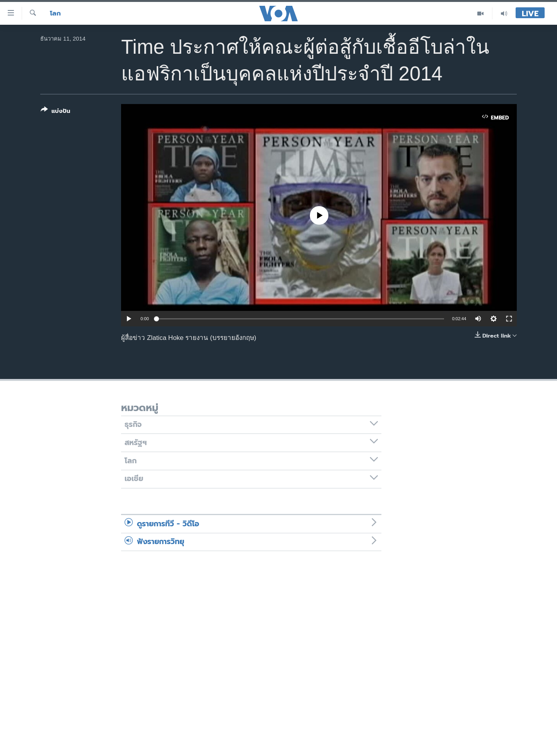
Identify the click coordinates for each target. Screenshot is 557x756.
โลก (55, 13)
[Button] (56, 112)
